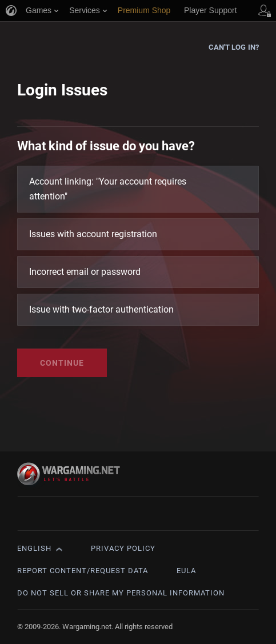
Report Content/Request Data (83, 571)
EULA (186, 571)
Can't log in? (234, 47)
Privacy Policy (123, 548)
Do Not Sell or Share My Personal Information (121, 593)
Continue (62, 363)
